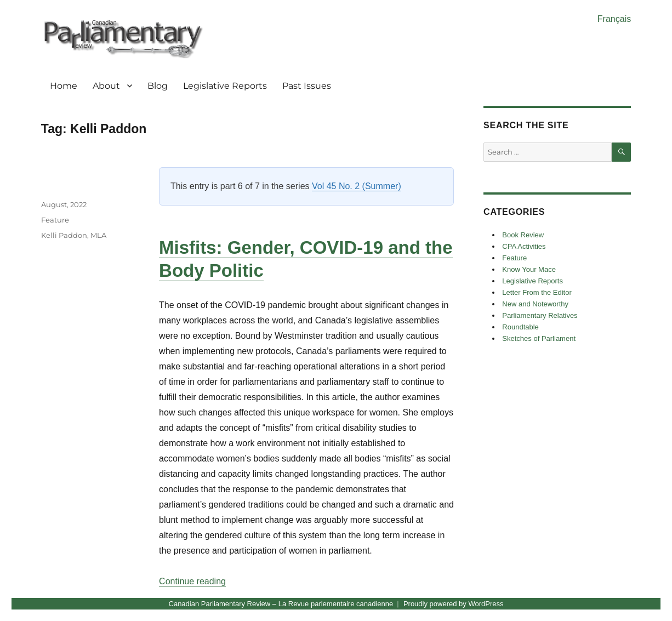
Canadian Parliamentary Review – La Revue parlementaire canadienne (281, 604)
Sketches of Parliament (539, 338)
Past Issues (307, 86)
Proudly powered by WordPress (454, 604)
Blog (158, 86)
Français (614, 19)
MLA (98, 235)
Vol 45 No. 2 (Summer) (357, 186)
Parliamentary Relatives (540, 315)
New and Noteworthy (535, 304)
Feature (55, 220)
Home (64, 86)
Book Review (523, 235)
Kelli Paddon (64, 235)
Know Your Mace (529, 269)
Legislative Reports (225, 86)
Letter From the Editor (537, 292)
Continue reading (192, 581)
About (106, 86)
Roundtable (520, 327)
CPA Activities (524, 246)
